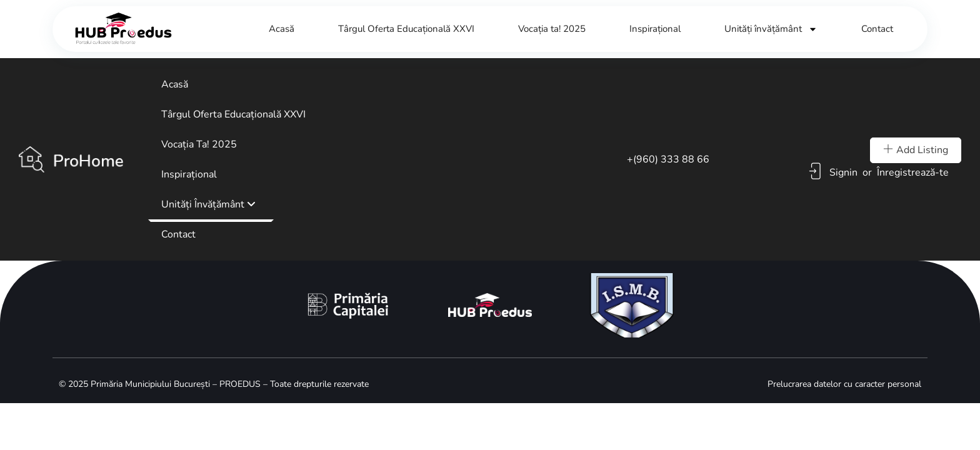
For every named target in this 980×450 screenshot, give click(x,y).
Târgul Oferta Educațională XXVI (406, 29)
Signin (843, 172)
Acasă (282, 29)
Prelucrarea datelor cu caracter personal (844, 384)
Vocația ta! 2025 (552, 29)
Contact (877, 29)
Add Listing (916, 150)
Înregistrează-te (913, 172)
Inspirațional (655, 29)
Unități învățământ (771, 29)
